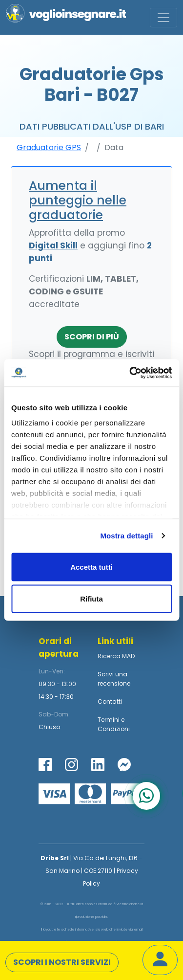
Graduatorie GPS (49, 147)
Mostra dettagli (126, 536)
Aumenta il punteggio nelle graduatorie (78, 200)
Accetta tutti (91, 567)
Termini (109, 720)
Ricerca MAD (116, 656)
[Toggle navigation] (163, 18)
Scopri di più (92, 337)
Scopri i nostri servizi (62, 962)
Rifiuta (91, 599)
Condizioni (114, 729)
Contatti (110, 702)
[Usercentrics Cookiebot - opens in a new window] (130, 373)
